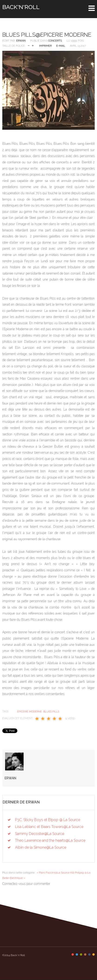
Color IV (85, 954)
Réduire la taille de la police (29, 45)
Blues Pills (51, 712)
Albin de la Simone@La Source (41, 847)
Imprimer (45, 46)
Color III (81, 954)
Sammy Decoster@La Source (40, 834)
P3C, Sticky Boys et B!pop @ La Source (48, 820)
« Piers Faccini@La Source (53, 873)
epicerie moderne (30, 712)
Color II (77, 954)
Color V (89, 954)
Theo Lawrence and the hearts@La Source (50, 840)
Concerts (55, 41)
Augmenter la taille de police (33, 45)
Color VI (94, 954)
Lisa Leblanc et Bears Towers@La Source (49, 827)
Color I (73, 954)
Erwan (21, 41)
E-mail (61, 46)
